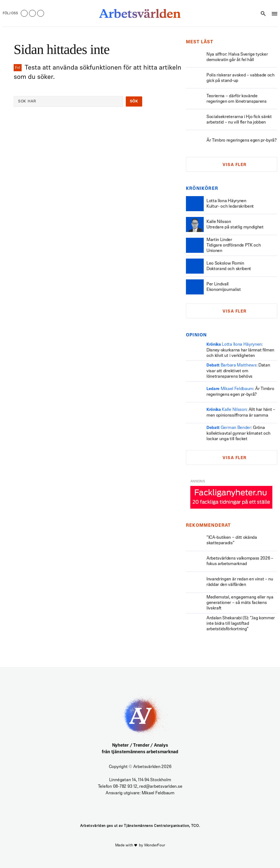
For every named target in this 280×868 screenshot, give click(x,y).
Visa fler (235, 165)
